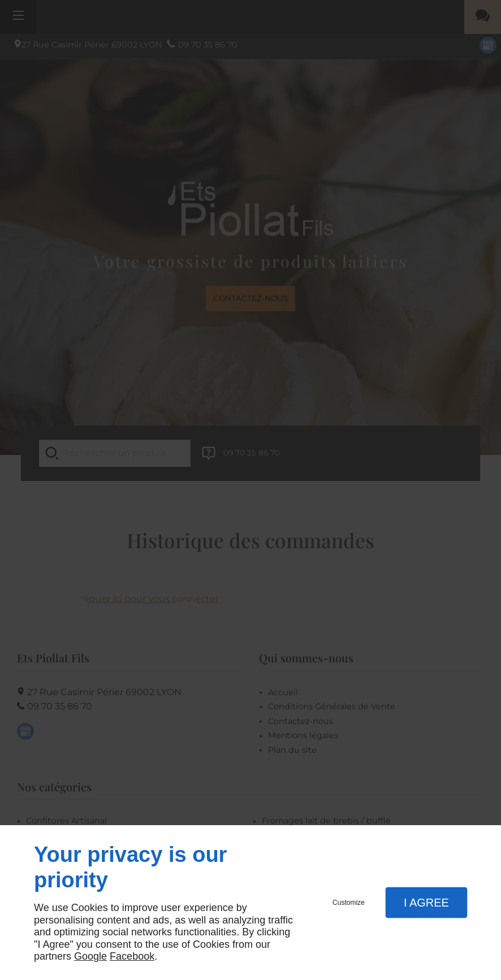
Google (90, 956)
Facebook (132, 956)
